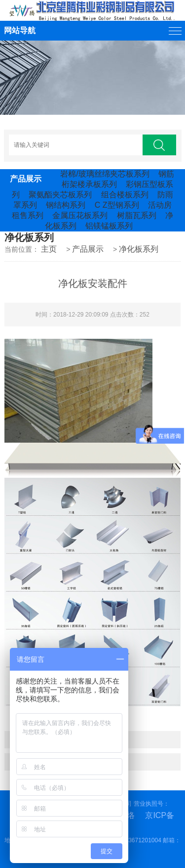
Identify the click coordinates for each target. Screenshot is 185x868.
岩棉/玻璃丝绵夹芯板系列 (105, 174)
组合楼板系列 (125, 195)
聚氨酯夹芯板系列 (60, 195)
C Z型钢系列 (117, 205)
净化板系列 (139, 249)
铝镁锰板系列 (109, 226)
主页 (49, 249)
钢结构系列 (66, 205)
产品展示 (88, 249)
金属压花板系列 (80, 215)
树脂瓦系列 (137, 215)
